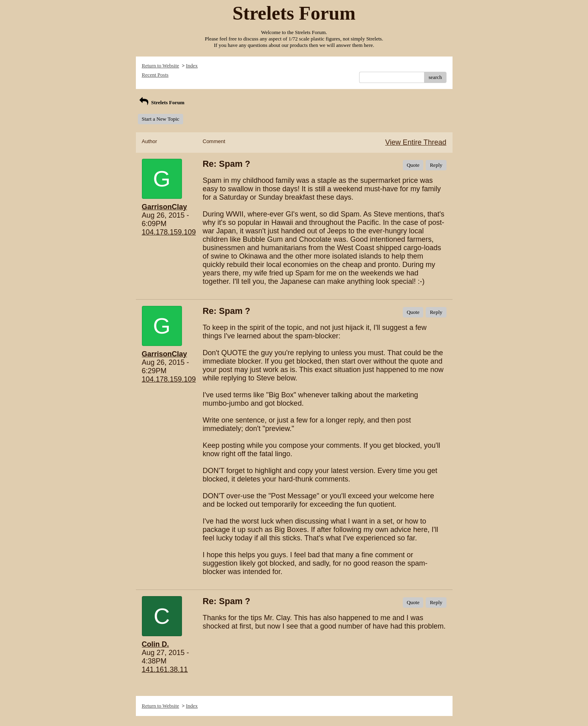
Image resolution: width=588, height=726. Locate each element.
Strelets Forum (161, 102)
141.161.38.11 (165, 669)
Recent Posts (155, 75)
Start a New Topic (161, 119)
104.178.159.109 (169, 232)
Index (192, 66)
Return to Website (161, 66)
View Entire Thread (416, 142)
